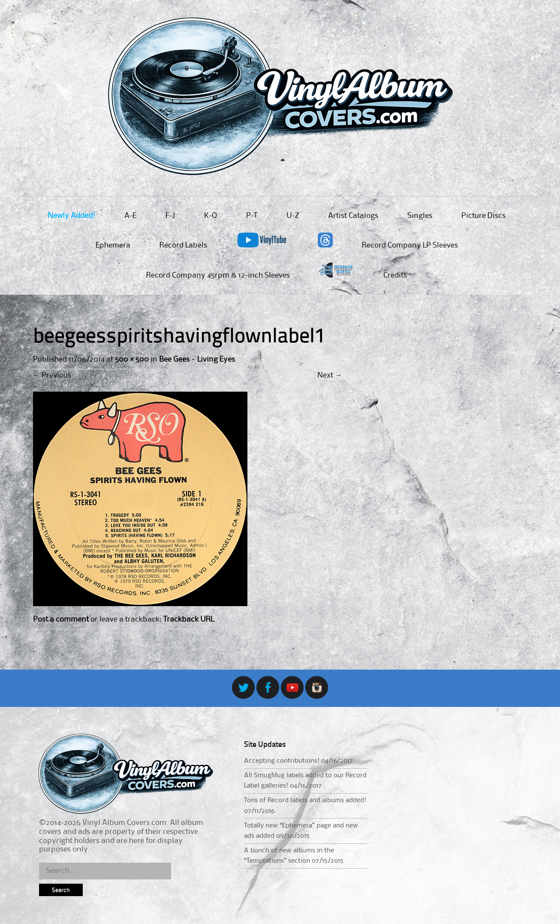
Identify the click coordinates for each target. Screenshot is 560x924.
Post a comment (61, 619)
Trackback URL (189, 619)
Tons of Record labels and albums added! (305, 800)
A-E (130, 216)
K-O (211, 216)
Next (330, 375)
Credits (395, 275)
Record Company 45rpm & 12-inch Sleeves (218, 275)
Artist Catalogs (353, 216)
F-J (170, 216)
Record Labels (183, 245)
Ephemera (113, 245)
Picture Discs (483, 216)
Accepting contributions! (282, 761)
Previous (52, 375)
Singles (420, 216)
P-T (252, 216)
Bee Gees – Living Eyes (197, 359)
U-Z (293, 216)
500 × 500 (132, 359)
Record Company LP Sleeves (410, 245)
